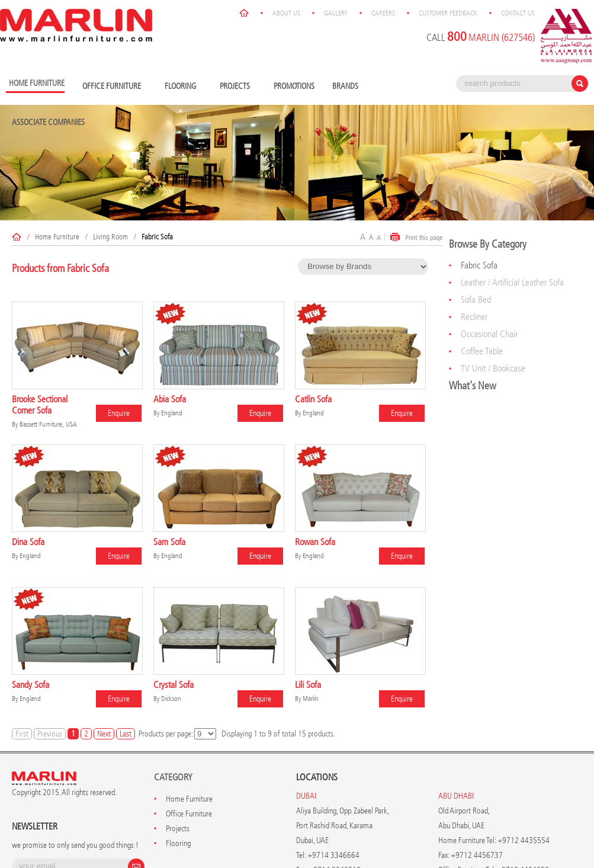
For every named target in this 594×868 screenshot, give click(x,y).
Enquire (119, 413)
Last (126, 734)
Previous (50, 734)
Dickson (171, 699)
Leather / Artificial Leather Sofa (512, 282)
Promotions (294, 86)
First (22, 734)
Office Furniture (115, 87)
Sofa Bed (476, 300)
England (172, 413)
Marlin (311, 699)
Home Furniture (57, 237)
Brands (348, 87)
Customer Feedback (448, 13)
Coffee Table (482, 351)
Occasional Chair (489, 334)
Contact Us (518, 13)
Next (104, 734)
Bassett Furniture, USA (48, 424)
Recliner (474, 317)
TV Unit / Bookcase (493, 368)
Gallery (336, 13)
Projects (238, 87)
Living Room (110, 237)
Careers (383, 13)
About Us (286, 13)
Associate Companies (48, 122)
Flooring (183, 87)
